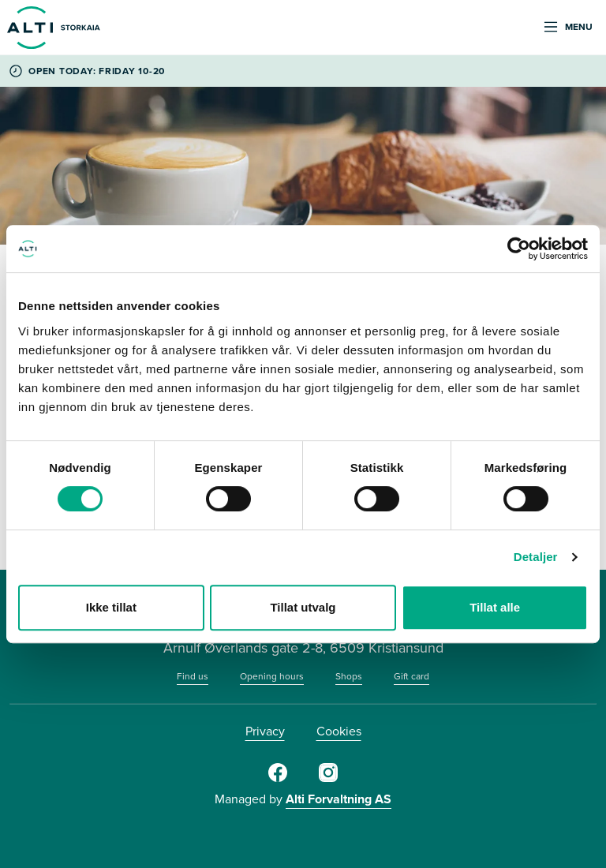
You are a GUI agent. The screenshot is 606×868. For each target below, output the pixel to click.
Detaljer (536, 557)
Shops (349, 676)
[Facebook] (278, 779)
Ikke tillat (111, 607)
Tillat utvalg (303, 607)
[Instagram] (328, 779)
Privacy (265, 731)
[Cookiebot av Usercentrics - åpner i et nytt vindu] (519, 249)
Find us (193, 676)
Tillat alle (495, 607)
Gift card (411, 676)
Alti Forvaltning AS (339, 799)
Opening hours (272, 676)
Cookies (339, 731)
